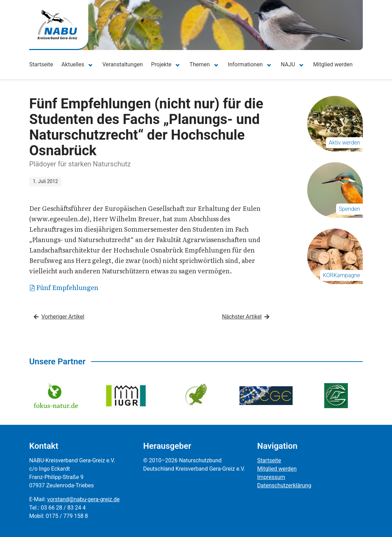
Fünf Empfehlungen (64, 287)
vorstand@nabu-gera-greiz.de (83, 499)
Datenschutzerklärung (284, 485)
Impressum (271, 477)
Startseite (41, 64)
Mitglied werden (333, 64)
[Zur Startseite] (57, 24)
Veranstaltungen (122, 64)
